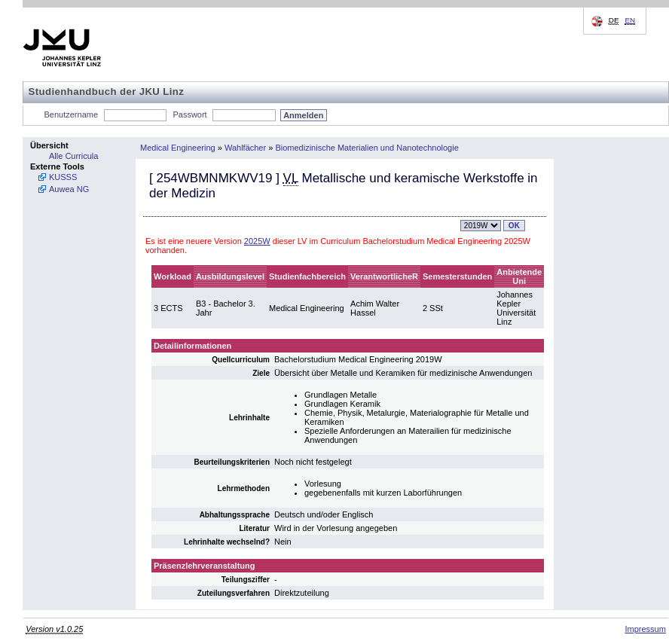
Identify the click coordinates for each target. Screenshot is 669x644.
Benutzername (72, 114)
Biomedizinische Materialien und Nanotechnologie (367, 148)
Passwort (189, 114)
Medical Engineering (178, 148)
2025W (257, 241)
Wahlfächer (245, 148)
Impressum (645, 629)
